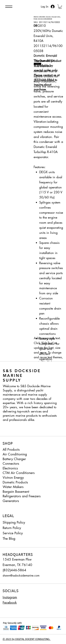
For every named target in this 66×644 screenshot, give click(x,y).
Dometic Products (15, 482)
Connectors (11, 464)
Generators (11, 501)
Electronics (10, 468)
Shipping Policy (14, 522)
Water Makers (13, 487)
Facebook (10, 603)
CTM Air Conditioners (19, 473)
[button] (60, 7)
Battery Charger (14, 459)
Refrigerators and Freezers (22, 496)
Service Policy (13, 533)
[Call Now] (37, 64)
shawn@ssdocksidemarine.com (21, 576)
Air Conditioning (15, 454)
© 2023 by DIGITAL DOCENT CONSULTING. (27, 639)
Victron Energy (13, 478)
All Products (11, 450)
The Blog (9, 539)
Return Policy (12, 528)
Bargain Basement (16, 492)
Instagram (10, 597)
